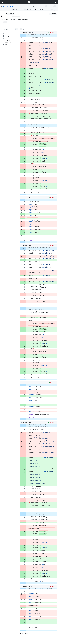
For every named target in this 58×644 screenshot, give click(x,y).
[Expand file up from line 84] (23, 589)
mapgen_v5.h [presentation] (8, 36)
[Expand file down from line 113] (23, 308)
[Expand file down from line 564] (23, 379)
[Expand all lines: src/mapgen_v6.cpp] (34, 245)
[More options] (55, 32)
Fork (44, 6)
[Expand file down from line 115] (23, 513)
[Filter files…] (9, 29)
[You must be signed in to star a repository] (53, 6)
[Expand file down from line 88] (23, 242)
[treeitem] (10, 38)
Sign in (52, 2)
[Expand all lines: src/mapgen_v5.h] (33, 198)
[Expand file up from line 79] (23, 35)
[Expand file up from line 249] (23, 126)
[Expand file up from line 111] (23, 385)
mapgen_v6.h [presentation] (8, 40)
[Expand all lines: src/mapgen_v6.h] (33, 383)
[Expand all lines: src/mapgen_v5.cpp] (34, 32)
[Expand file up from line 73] (23, 200)
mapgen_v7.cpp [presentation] (8, 42)
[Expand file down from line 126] (23, 419)
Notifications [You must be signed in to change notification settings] (36, 6)
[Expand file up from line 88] (23, 426)
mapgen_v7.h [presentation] (8, 44)
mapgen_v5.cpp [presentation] (8, 34)
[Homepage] (29, 2)
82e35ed (45, 22)
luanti (11, 6)
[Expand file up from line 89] (23, 248)
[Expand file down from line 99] (23, 631)
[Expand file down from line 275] (23, 194)
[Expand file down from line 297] (23, 583)
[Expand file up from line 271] (23, 515)
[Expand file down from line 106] (23, 125)
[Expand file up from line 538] (23, 310)
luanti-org (6, 6)
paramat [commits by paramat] (5, 16)
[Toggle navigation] (3, 2)
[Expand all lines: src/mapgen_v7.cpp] (34, 423)
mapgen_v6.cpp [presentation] (8, 38)
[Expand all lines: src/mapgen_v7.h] (33, 586)
